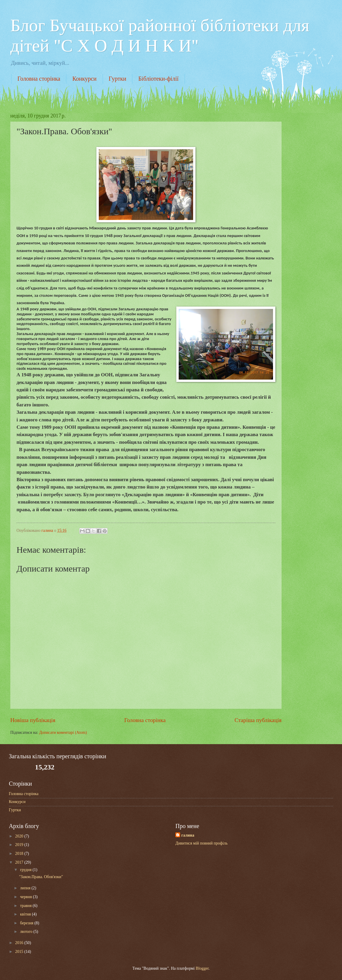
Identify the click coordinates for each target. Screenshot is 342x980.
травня (26, 906)
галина (188, 835)
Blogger (202, 968)
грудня (26, 870)
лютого (27, 932)
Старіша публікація (258, 720)
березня (27, 923)
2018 (20, 854)
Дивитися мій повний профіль (202, 843)
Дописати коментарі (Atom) (63, 732)
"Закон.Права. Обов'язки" (41, 877)
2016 (20, 943)
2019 (20, 845)
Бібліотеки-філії (158, 79)
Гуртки (118, 79)
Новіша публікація (33, 720)
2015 (20, 952)
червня (27, 897)
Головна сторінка (39, 79)
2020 (20, 836)
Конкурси (84, 79)
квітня (26, 914)
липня (26, 888)
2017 (20, 862)
